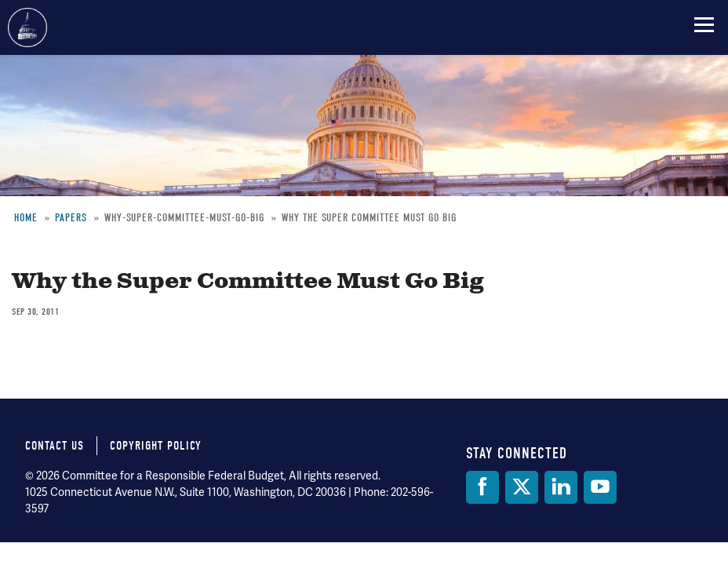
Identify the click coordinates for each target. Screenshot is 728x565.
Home (26, 218)
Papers (71, 218)
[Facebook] (482, 487)
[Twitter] (522, 487)
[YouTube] (600, 487)
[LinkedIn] (561, 487)
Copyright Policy (156, 446)
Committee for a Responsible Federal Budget (27, 27)
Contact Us (55, 446)
